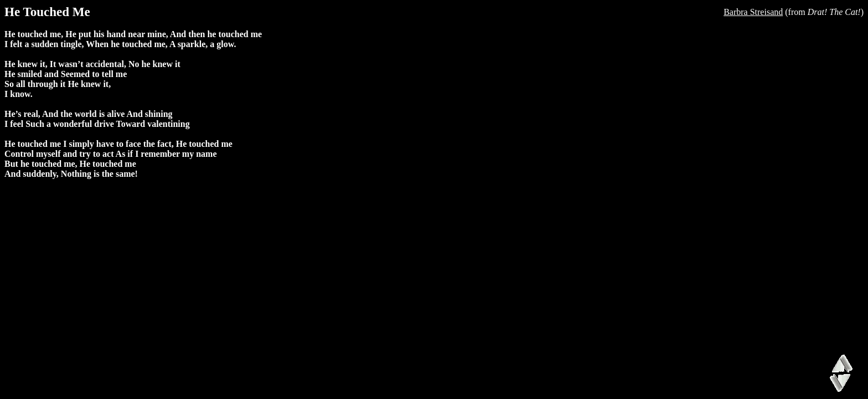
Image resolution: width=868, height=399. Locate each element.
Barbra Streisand (753, 12)
